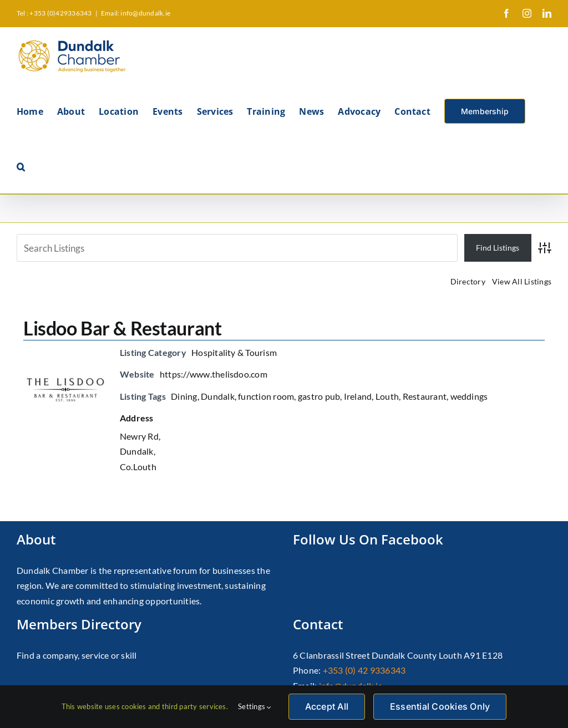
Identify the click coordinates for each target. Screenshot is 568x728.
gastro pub (319, 396)
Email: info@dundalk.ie (136, 13)
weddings (469, 396)
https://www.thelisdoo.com (214, 374)
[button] (21, 166)
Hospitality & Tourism (234, 352)
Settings (255, 706)
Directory (468, 281)
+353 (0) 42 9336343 (364, 670)
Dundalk (218, 396)
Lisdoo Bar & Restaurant (122, 328)
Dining (184, 396)
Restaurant (425, 396)
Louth (387, 396)
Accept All (327, 706)
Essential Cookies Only (440, 706)
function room (266, 396)
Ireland (358, 396)
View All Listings (522, 281)
